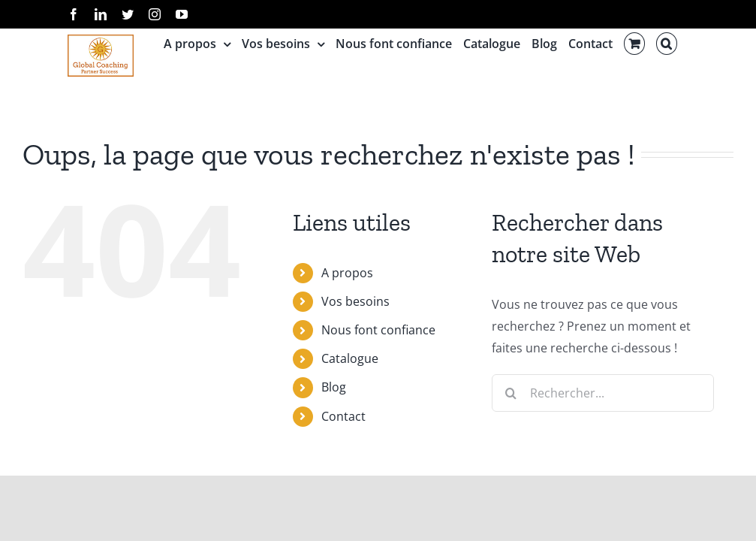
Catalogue (350, 358)
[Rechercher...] (603, 393)
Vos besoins (355, 301)
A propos (347, 273)
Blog (334, 387)
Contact (343, 416)
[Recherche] (511, 393)
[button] (667, 44)
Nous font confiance (378, 330)
